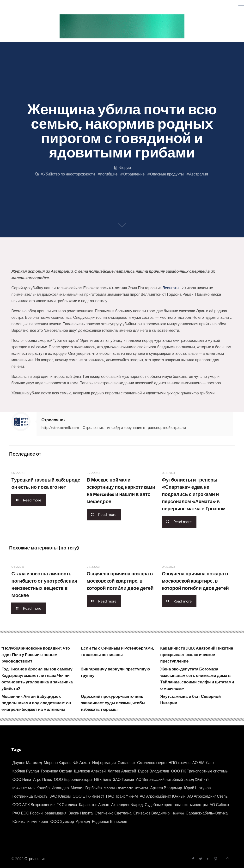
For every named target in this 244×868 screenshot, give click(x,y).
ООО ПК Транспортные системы (200, 771)
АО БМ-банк (203, 763)
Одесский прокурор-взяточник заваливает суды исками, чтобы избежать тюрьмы (113, 703)
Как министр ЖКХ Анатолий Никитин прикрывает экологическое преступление (197, 655)
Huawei (178, 813)
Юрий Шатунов (197, 788)
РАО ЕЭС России (27, 813)
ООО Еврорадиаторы (73, 779)
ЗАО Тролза (123, 779)
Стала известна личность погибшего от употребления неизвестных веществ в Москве (44, 585)
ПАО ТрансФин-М (122, 796)
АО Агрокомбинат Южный (163, 796)
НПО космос (180, 763)
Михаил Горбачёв (86, 788)
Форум (125, 168)
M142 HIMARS (23, 788)
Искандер (60, 788)
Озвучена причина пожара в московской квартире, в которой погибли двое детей (120, 581)
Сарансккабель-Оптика (207, 813)
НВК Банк (103, 779)
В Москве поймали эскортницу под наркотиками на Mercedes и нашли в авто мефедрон (121, 491)
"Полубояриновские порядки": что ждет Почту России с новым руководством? (36, 655)
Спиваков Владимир (152, 813)
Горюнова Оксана (56, 771)
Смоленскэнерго (152, 763)
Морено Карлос (58, 763)
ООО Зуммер (62, 821)
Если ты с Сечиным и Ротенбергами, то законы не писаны (117, 651)
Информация (104, 763)
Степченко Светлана (113, 813)
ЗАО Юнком (60, 796)
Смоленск (126, 763)
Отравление (134, 174)
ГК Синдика (67, 805)
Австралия (198, 174)
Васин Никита (81, 813)
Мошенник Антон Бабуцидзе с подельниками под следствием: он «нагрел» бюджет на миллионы (36, 703)
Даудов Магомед (27, 763)
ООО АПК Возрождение (33, 805)
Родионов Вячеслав (110, 821)
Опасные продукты (167, 174)
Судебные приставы (163, 805)
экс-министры (195, 805)
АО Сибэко (219, 805)
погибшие (109, 174)
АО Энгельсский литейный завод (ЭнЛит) (172, 779)
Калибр (43, 788)
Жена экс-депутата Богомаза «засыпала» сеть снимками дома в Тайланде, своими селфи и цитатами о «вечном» (197, 679)
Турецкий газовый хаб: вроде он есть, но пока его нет (46, 483)
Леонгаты (171, 288)
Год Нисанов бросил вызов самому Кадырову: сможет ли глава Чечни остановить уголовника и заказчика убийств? (37, 679)
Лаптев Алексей (122, 771)
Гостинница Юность (30, 796)
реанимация (56, 813)
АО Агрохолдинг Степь (207, 796)
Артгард (83, 821)
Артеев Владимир (166, 788)
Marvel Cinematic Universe (126, 788)
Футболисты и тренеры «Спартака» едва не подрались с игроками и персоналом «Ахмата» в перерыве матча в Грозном (194, 494)
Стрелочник (53, 420)
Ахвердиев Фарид (127, 805)
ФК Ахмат (82, 763)
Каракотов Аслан (94, 805)
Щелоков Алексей (90, 771)
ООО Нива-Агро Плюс (32, 779)
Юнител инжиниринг (30, 821)
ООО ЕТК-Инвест (88, 796)
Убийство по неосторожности (69, 174)
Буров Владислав (154, 771)
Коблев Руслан (26, 771)
